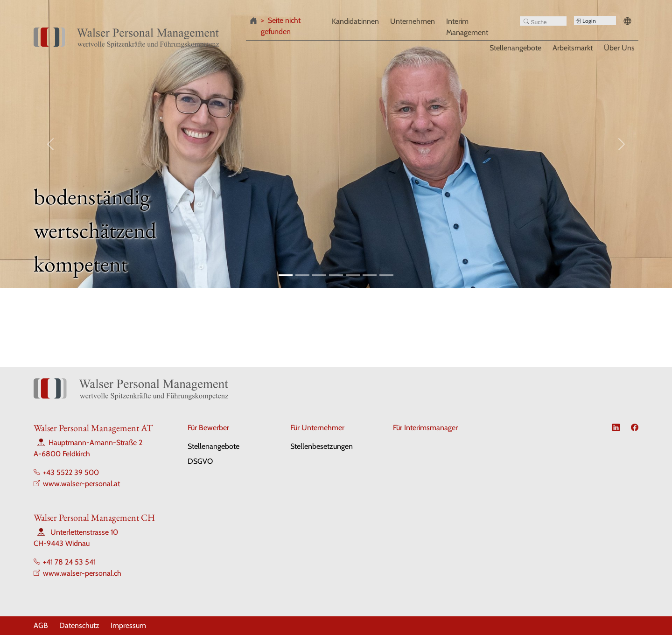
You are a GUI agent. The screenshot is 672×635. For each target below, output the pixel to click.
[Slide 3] (319, 275)
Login (586, 21)
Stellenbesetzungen (322, 446)
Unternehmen (413, 21)
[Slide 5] (353, 275)
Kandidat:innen (355, 21)
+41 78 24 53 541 (69, 562)
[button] (629, 22)
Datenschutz (79, 625)
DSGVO (200, 461)
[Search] (543, 21)
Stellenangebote (515, 47)
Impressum (128, 625)
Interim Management (467, 27)
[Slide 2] (302, 275)
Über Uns (619, 47)
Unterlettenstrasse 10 (84, 532)
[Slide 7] (386, 275)
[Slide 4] (336, 275)
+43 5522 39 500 (71, 472)
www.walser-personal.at (81, 484)
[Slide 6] (370, 275)
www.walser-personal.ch (82, 573)
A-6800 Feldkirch (62, 454)
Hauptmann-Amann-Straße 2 (95, 443)
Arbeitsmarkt (573, 47)
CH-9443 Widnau (62, 543)
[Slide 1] (286, 275)
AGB (41, 625)
